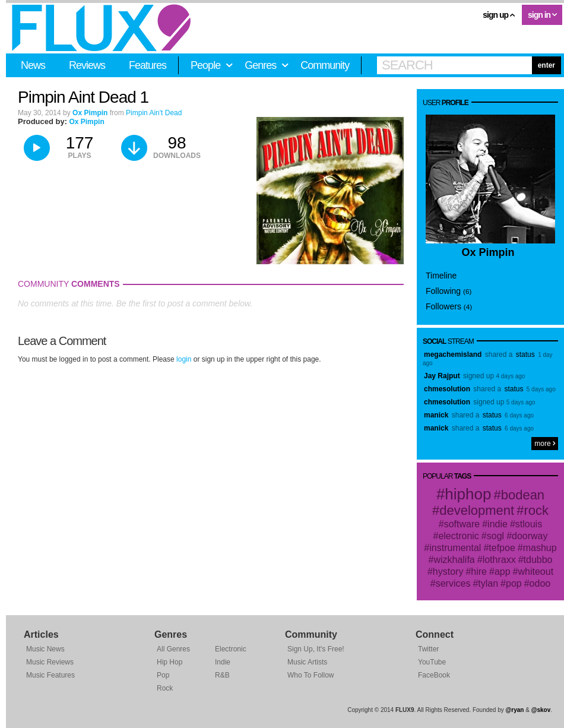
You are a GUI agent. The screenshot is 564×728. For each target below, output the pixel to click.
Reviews (87, 65)
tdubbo (538, 560)
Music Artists (307, 662)
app (503, 572)
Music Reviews (50, 662)
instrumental (455, 548)
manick (436, 415)
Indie (223, 662)
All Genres (173, 649)
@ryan (515, 710)
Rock (165, 688)
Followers (449, 306)
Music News (45, 649)
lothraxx (499, 560)
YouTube (432, 662)
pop (514, 583)
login (184, 359)
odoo (540, 583)
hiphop (468, 494)
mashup (540, 548)
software (462, 524)
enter (546, 65)
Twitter (428, 649)
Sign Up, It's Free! (316, 649)
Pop (163, 675)
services (453, 583)
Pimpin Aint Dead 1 (83, 97)
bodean (523, 495)
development (477, 510)
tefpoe (502, 548)
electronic (458, 536)
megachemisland (453, 354)
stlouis (529, 524)
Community (325, 65)
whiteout (536, 572)
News (33, 65)
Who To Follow (310, 675)
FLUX (101, 28)
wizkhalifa (454, 560)
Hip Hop (169, 662)
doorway (530, 536)
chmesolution (447, 389)
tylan (488, 583)
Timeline (441, 276)
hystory (448, 572)
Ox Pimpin (90, 113)
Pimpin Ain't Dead (154, 113)
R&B (222, 675)
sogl (495, 536)
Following (449, 291)
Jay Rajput (442, 376)
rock (536, 510)
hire (479, 572)
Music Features (50, 675)
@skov (541, 710)
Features (148, 65)
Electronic (231, 649)
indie (498, 524)
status (525, 354)
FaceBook (434, 675)
